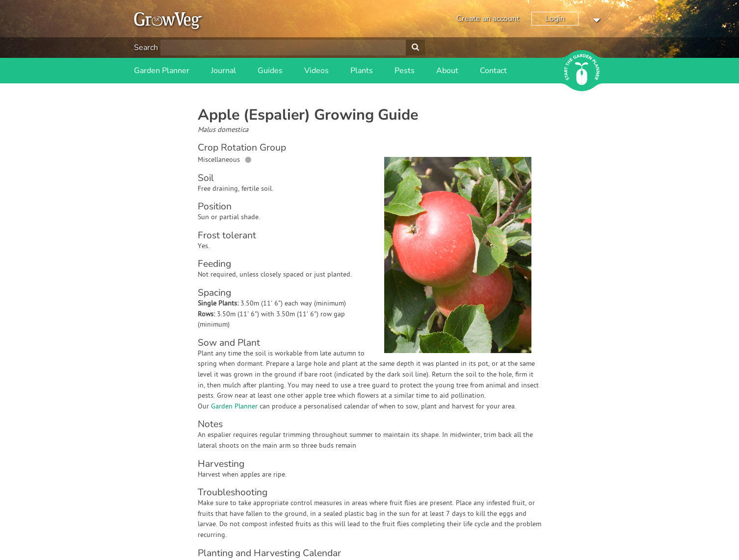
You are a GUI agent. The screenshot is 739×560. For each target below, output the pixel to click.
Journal (224, 71)
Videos (317, 71)
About (447, 71)
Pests (405, 71)
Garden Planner (162, 71)
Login (555, 19)
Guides (270, 71)
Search (146, 48)
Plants (362, 71)
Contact (493, 71)
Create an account (488, 19)
